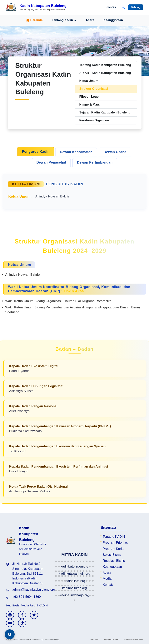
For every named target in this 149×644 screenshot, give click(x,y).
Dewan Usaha (115, 152)
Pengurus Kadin (36, 152)
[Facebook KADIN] (22, 615)
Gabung (136, 7)
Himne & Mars (90, 105)
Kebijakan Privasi (111, 639)
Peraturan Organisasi (95, 120)
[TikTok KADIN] (22, 623)
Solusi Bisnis (112, 555)
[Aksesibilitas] (10, 634)
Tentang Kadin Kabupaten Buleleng (105, 65)
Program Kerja (113, 549)
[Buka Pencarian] (123, 7)
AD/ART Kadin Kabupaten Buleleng (105, 73)
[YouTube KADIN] (10, 623)
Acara (90, 20)
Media (107, 579)
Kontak (111, 7)
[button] (56, 561)
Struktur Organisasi (94, 89)
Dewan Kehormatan (76, 152)
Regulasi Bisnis (114, 561)
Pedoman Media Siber (134, 639)
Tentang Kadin (64, 20)
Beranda (34, 20)
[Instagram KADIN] (10, 615)
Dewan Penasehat (51, 162)
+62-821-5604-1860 (27, 597)
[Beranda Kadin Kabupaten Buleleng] (36, 7)
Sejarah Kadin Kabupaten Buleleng (105, 112)
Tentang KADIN (114, 537)
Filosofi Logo (89, 97)
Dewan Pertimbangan (95, 162)
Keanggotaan (113, 20)
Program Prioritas (115, 543)
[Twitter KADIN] (34, 615)
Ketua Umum (89, 81)
